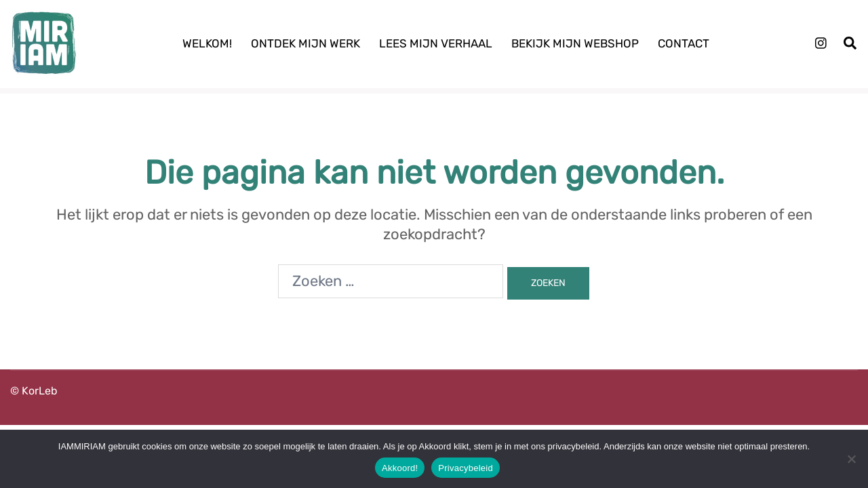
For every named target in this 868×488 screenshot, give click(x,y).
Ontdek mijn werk (305, 43)
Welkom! (207, 43)
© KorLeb (34, 391)
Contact (684, 43)
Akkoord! (400, 468)
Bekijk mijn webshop (575, 43)
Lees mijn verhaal (436, 43)
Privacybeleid (466, 468)
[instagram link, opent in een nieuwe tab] (820, 43)
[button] (851, 44)
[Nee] (851, 459)
